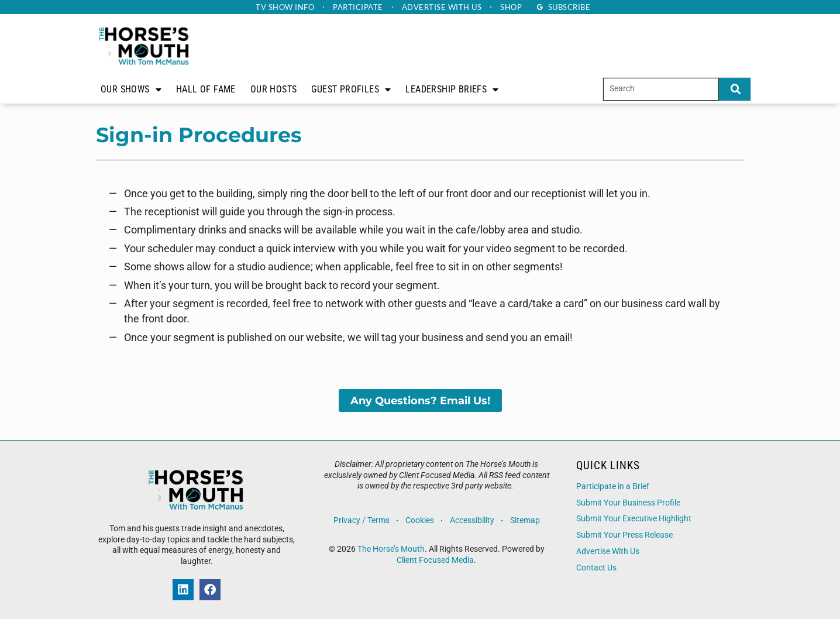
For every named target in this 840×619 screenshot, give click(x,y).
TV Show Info (285, 7)
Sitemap (525, 520)
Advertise (442, 7)
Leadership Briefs (452, 90)
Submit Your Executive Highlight (634, 519)
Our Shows (131, 90)
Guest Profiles (351, 90)
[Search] (735, 89)
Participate (358, 7)
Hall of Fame (206, 89)
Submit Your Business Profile (628, 503)
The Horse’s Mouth (391, 549)
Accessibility (472, 520)
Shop (511, 7)
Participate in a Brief (613, 486)
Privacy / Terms (362, 520)
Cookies (420, 520)
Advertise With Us (608, 551)
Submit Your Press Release (624, 535)
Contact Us (596, 568)
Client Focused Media (435, 560)
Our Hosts (274, 89)
